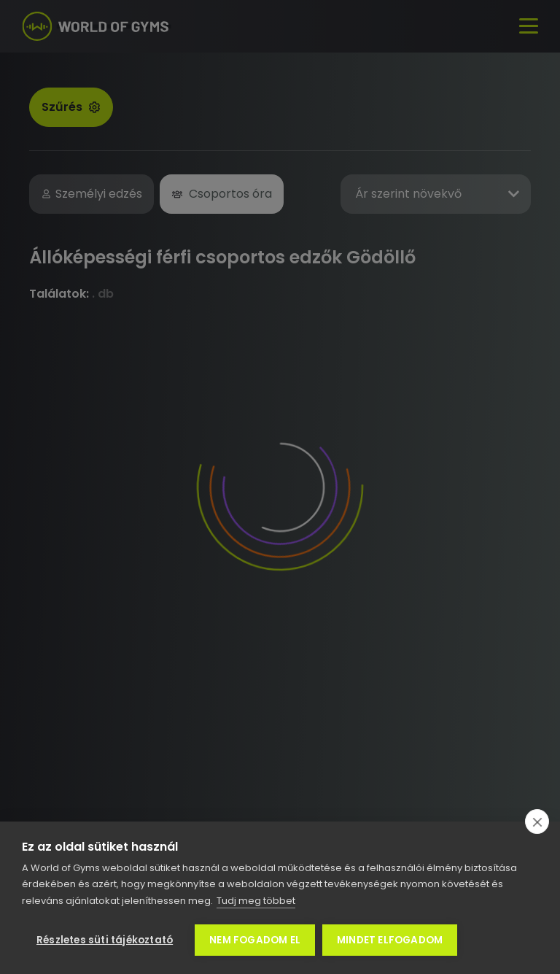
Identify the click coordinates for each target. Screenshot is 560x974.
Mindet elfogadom (390, 940)
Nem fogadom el (255, 940)
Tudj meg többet (256, 901)
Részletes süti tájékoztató (105, 940)
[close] (537, 822)
